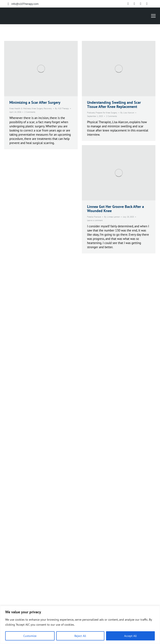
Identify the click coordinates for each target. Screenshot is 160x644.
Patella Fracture (94, 217)
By (62, 108)
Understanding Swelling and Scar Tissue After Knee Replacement (114, 104)
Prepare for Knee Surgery (106, 113)
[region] (80, 625)
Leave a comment (95, 220)
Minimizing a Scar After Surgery (35, 102)
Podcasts (91, 113)
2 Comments (30, 112)
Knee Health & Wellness (20, 108)
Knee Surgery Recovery (42, 108)
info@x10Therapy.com (25, 4)
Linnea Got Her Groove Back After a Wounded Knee (116, 209)
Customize (30, 636)
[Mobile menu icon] (153, 16)
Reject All (80, 636)
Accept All (130, 636)
